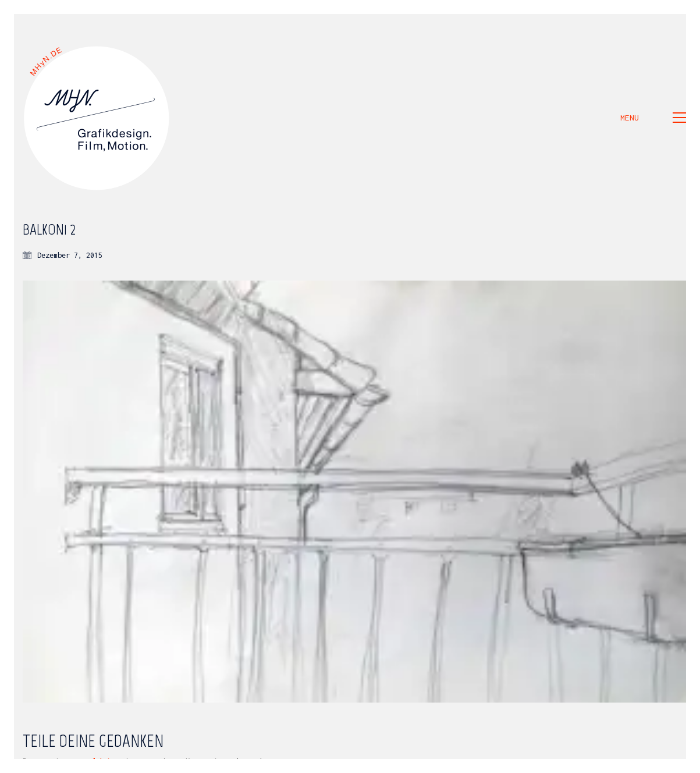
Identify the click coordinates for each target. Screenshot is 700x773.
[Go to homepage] (97, 118)
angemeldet (88, 761)
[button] (653, 118)
